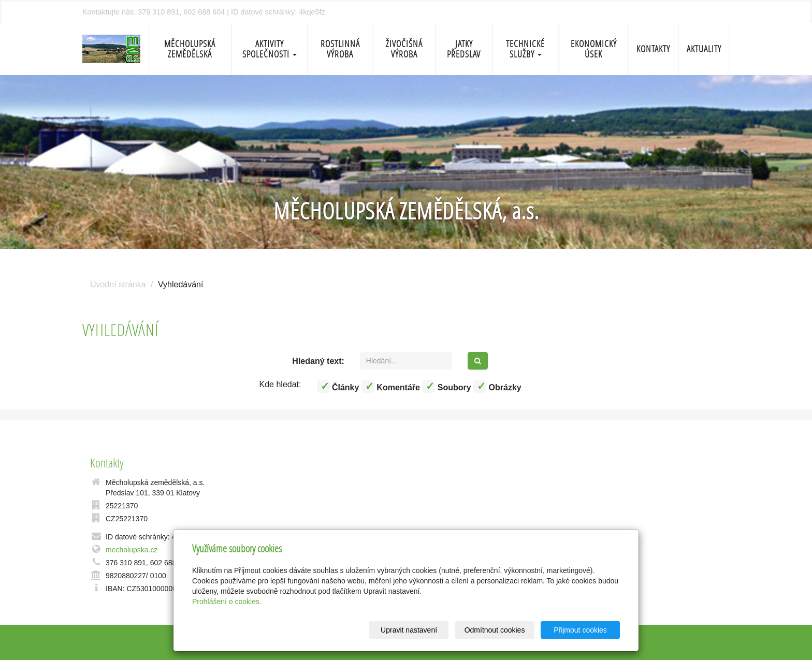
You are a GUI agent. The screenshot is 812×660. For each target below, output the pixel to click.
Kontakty (653, 49)
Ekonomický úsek (594, 49)
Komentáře (391, 386)
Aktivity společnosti (270, 49)
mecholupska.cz (132, 550)
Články (338, 386)
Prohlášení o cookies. (227, 602)
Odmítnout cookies (495, 630)
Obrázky (497, 386)
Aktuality (704, 49)
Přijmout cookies (580, 630)
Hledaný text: (318, 361)
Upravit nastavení (409, 630)
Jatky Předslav (464, 49)
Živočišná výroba (404, 49)
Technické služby (525, 49)
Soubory (446, 386)
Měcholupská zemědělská (190, 49)
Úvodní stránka (118, 284)
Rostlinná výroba (340, 49)
